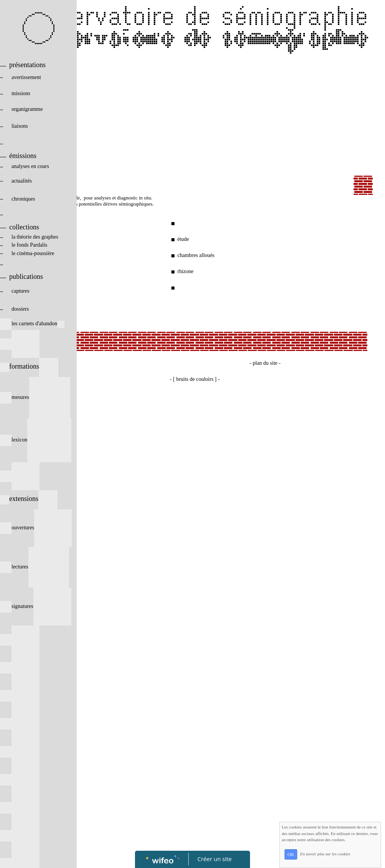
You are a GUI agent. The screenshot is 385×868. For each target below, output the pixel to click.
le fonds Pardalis (31, 245)
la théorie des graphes (29, 237)
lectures (35, 567)
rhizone (185, 271)
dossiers (32, 309)
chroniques (35, 199)
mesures (35, 397)
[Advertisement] (195, 118)
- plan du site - (265, 363)
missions (34, 93)
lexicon (36, 440)
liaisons (35, 126)
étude (183, 239)
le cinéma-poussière (35, 253)
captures (33, 291)
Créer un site (215, 859)
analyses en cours (35, 166)
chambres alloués (196, 255)
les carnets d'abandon (32, 324)
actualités (35, 181)
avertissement (34, 77)
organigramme (34, 109)
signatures (36, 606)
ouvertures (36, 528)
